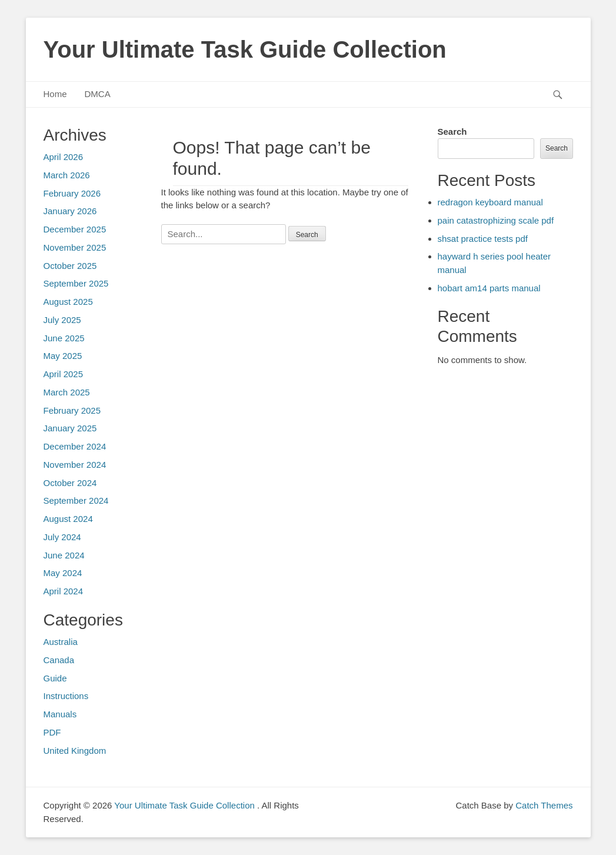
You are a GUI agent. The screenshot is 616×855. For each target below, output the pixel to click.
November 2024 (75, 465)
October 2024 (70, 483)
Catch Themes (544, 805)
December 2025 (75, 229)
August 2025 (68, 302)
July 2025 (62, 320)
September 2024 (76, 500)
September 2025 (76, 283)
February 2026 (72, 193)
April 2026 (64, 157)
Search (452, 132)
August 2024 (68, 519)
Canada (59, 660)
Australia (61, 642)
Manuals (60, 714)
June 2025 (64, 338)
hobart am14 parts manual (489, 288)
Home (55, 94)
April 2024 (64, 591)
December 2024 (75, 446)
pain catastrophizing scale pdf (496, 220)
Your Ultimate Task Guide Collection (245, 49)
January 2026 (70, 211)
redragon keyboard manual (490, 202)
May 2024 (63, 573)
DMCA (98, 94)
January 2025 (70, 428)
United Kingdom (75, 751)
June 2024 (64, 555)
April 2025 (64, 374)
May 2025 (63, 356)
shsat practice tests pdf (483, 239)
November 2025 (75, 247)
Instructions (66, 696)
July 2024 (62, 537)
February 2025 (72, 410)
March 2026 (67, 175)
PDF (52, 732)
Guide (55, 678)
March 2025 (67, 392)
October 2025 (70, 266)
